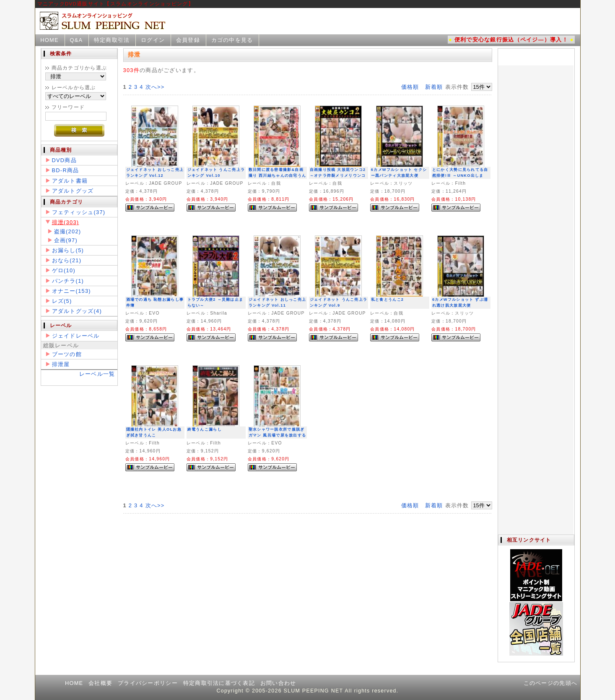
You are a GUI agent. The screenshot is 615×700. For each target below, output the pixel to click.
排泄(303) (66, 222)
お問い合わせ (278, 683)
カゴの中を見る (232, 40)
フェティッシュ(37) (79, 212)
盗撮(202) (68, 231)
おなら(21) (67, 260)
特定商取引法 (112, 40)
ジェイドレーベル (76, 336)
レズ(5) (62, 301)
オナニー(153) (71, 291)
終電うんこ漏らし (205, 429)
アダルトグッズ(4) (77, 311)
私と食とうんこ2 (387, 300)
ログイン (153, 40)
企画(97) (66, 240)
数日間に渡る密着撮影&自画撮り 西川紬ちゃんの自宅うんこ (277, 176)
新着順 (434, 87)
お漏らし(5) (68, 250)
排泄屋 (61, 364)
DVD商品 (64, 160)
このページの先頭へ (551, 683)
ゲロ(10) (64, 270)
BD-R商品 (66, 170)
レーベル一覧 (97, 374)
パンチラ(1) (68, 281)
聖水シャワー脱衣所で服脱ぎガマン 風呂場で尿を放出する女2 (277, 435)
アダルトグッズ (73, 191)
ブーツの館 (67, 354)
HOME (49, 40)
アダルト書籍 (70, 181)
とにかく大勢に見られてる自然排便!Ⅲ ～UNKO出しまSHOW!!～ (460, 176)
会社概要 (100, 683)
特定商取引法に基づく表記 (219, 683)
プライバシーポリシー (148, 683)
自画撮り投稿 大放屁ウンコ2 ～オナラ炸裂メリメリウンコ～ (338, 176)
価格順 (410, 87)
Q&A (76, 40)
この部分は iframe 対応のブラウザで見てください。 (536, 292)
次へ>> (155, 87)
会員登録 (188, 40)
